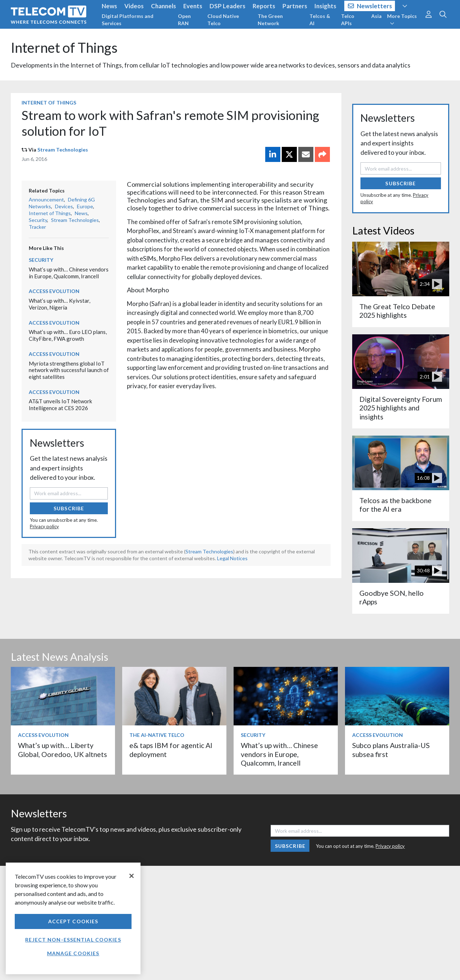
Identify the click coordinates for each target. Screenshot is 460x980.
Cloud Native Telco (223, 20)
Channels (164, 6)
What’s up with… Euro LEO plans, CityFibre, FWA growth (68, 335)
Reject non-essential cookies (73, 940)
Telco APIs (348, 20)
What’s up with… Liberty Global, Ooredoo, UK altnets (63, 750)
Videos (134, 6)
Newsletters (370, 6)
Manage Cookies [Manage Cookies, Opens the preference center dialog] (73, 953)
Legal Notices (232, 558)
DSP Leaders (227, 6)
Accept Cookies (73, 921)
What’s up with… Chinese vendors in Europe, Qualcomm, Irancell (69, 273)
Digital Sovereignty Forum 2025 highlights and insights (401, 408)
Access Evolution (54, 291)
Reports (264, 6)
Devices (64, 206)
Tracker (37, 227)
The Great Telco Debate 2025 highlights (397, 311)
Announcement (46, 199)
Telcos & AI (320, 20)
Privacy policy (44, 526)
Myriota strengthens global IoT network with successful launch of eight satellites (69, 370)
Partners (295, 6)
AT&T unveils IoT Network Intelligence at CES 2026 (60, 405)
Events (193, 6)
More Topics (402, 19)
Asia (376, 16)
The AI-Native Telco (157, 735)
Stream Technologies (63, 150)
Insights (325, 6)
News (109, 6)
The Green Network (270, 20)
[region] (73, 918)
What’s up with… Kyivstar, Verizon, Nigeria (59, 304)
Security (38, 220)
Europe (85, 206)
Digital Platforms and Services (128, 20)
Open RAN (184, 20)
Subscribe (69, 508)
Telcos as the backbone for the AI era (395, 505)
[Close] (132, 876)
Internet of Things (64, 48)
